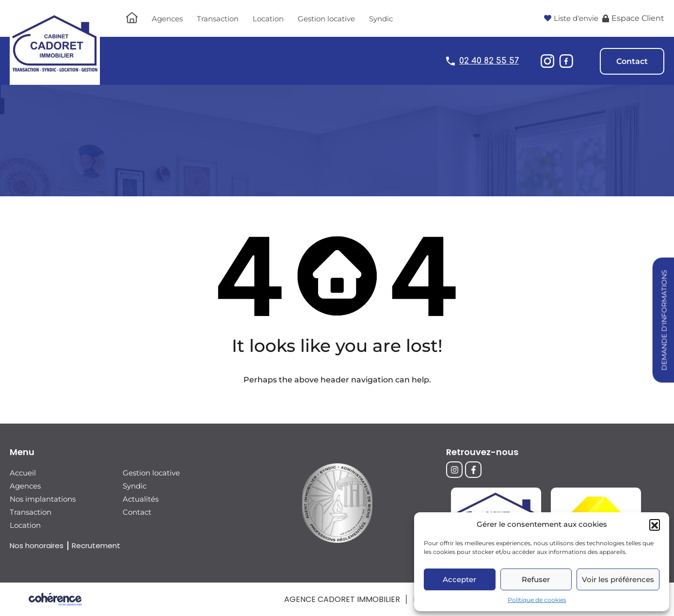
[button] (655, 524)
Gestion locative (326, 19)
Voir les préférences (618, 579)
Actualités (141, 499)
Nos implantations (43, 499)
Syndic (381, 19)
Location (268, 19)
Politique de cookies (537, 600)
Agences (167, 19)
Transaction (218, 19)
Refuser (536, 579)
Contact (632, 61)
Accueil (23, 473)
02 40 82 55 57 (489, 61)
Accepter (459, 579)
